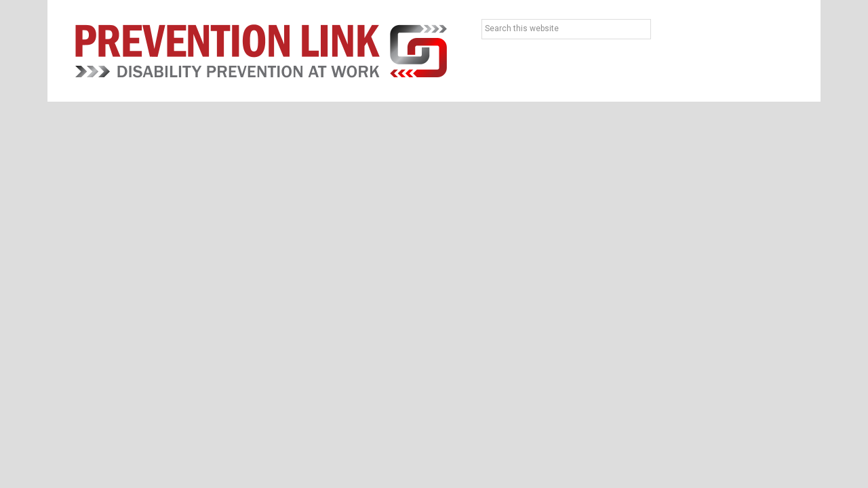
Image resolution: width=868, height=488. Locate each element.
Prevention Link (261, 51)
